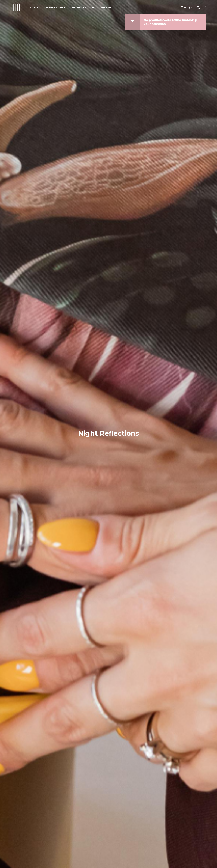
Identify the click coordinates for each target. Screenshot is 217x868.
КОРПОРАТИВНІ (56, 7)
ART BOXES (79, 7)
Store (34, 7)
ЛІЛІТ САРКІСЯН (101, 7)
